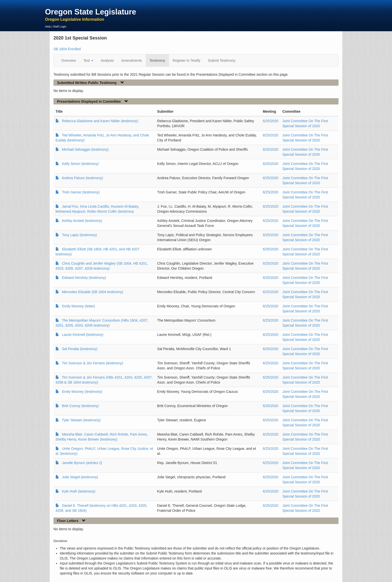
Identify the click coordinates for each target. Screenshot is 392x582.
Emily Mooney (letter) (78, 306)
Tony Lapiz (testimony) (79, 235)
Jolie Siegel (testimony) (80, 477)
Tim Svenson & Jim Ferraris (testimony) (92, 363)
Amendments (131, 60)
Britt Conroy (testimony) (80, 406)
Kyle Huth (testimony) (79, 491)
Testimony (157, 60)
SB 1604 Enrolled (67, 49)
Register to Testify (187, 60)
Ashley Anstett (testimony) (82, 221)
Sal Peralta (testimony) (80, 349)
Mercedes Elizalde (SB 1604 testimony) (93, 292)
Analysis (107, 60)
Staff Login (60, 26)
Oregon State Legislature (91, 12)
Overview (68, 60)
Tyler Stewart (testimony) (81, 420)
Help (48, 26)
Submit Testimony (222, 60)
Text (88, 60)
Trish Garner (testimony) (81, 192)
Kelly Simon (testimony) (80, 164)
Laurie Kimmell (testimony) (83, 335)
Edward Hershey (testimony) (84, 278)
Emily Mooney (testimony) (82, 392)
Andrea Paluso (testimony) (82, 178)
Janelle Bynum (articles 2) (82, 463)
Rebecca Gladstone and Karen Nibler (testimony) (100, 121)
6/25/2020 (270, 121)
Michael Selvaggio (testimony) (85, 149)
